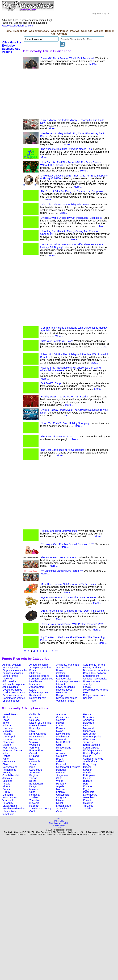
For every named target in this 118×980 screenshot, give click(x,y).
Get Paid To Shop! (51, 383)
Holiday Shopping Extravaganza (59, 531)
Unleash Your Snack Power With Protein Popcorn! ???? (72, 624)
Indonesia (89, 792)
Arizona (34, 717)
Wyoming (35, 745)
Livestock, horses (12, 690)
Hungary (61, 784)
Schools (88, 698)
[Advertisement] (50, 94)
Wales (60, 781)
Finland (60, 773)
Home (8, 31)
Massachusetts (38, 725)
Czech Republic (11, 775)
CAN (32, 811)
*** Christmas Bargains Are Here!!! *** (62, 571)
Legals (87, 687)
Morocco (61, 789)
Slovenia (34, 803)
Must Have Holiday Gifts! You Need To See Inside (69, 584)
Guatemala (62, 795)
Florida (87, 714)
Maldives (88, 803)
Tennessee (89, 742)
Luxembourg (90, 795)
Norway (7, 773)
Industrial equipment (14, 684)
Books (60, 670)
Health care (36, 681)
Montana (7, 739)
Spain (33, 764)
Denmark (61, 764)
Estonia (60, 792)
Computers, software (95, 673)
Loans (33, 690)
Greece (87, 767)
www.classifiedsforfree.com (18, 26)
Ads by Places (60, 31)
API (59, 827)
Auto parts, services (41, 668)
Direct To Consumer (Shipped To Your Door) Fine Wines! (73, 611)
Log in (106, 14)
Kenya (33, 786)
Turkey (6, 792)
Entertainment (91, 676)
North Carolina (38, 734)
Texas (6, 720)
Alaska (6, 717)
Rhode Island (64, 748)
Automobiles (63, 668)
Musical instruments (14, 692)
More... (93, 64)
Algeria (60, 786)
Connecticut (63, 717)
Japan (6, 759)
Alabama (61, 714)
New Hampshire (92, 737)
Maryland (88, 728)
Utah (59, 745)
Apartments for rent (94, 665)
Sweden (88, 770)
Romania (34, 795)
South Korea (9, 797)
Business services (13, 673)
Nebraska (35, 739)
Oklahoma (8, 742)
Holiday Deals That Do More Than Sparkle (65, 397)
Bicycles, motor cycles (15, 670)
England (34, 756)
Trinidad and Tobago (41, 809)
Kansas (60, 728)
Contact (62, 34)
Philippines (89, 775)
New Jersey (90, 734)
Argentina (35, 773)
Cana (59, 811)
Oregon (7, 745)
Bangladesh (36, 784)
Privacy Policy (59, 825)
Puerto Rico (36, 750)
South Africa (90, 761)
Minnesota (89, 731)
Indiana (7, 725)
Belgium (34, 775)
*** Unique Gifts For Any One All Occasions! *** (67, 544)
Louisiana (8, 728)
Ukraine (61, 800)
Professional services (14, 695)
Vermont (34, 748)
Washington (63, 737)
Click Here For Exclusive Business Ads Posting (12, 47)
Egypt (86, 789)
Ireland (60, 761)
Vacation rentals (65, 701)
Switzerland (36, 770)
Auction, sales (10, 668)
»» (57, 651)
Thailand (34, 797)
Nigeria (6, 786)
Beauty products (92, 668)
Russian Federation (13, 809)
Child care (35, 673)
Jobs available (10, 687)
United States (10, 714)
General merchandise (95, 679)
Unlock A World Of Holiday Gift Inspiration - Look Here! (72, 218)
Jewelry (87, 684)
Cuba (32, 792)
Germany (61, 756)
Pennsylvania (37, 737)
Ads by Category (39, 31)
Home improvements (68, 681)
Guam (60, 750)
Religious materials (94, 695)
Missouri (61, 739)
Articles (99, 31)
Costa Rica (9, 761)
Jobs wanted (36, 687)
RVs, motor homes (67, 698)
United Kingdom (92, 753)
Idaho (59, 725)
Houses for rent (92, 681)
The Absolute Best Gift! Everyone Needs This (66, 149)
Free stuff (8, 679)
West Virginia (10, 748)
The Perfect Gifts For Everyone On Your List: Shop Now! (73, 191)
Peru (86, 784)
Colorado (34, 720)
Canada (34, 753)
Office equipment (39, 692)
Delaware (88, 723)
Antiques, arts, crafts (68, 665)
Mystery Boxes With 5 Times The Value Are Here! (69, 597)
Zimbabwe (35, 800)
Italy (32, 759)
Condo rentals (10, 676)
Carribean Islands (93, 759)
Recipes (61, 695)
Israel (32, 767)
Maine (60, 731)
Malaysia (34, 789)
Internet (61, 684)
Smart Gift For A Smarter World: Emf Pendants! (67, 58)
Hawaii (60, 723)
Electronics (62, 676)
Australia (61, 753)
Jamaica (7, 778)
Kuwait (87, 800)
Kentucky (35, 728)
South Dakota (91, 748)
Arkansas (88, 720)
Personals (62, 692)
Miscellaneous (64, 690)
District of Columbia (40, 723)
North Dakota (64, 742)
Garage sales (64, 679)
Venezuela (8, 800)
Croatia (7, 789)
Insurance (35, 684)
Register (97, 14)
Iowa (86, 725)
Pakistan (34, 806)
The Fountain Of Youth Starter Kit (60, 557)
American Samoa (12, 750)
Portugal (61, 770)
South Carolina (92, 745)
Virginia (34, 742)
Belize (33, 781)
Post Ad (75, 31)
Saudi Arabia (10, 806)
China (6, 764)
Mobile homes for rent (95, 690)
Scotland (7, 781)
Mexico (87, 756)
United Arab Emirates (68, 767)
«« (25, 651)
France (6, 756)
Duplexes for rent (39, 676)
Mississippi (9, 737)
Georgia (61, 720)
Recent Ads (20, 31)
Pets (86, 692)
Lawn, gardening (66, 687)
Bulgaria (88, 781)
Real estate (36, 695)
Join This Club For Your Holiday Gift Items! (65, 205)
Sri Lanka (62, 809)
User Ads (87, 31)
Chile (59, 778)
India (5, 753)
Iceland (87, 778)
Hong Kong (89, 764)
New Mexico (63, 734)
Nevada (7, 734)
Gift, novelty (9, 681)
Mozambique (64, 806)
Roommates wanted (14, 698)
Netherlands (9, 770)
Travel (33, 701)
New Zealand (10, 767)
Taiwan (33, 778)
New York (88, 717)
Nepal (60, 803)
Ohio (32, 731)
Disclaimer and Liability (59, 823)
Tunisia (87, 809)
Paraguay (8, 803)
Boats (33, 670)
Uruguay (61, 797)
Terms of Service (59, 821)
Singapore (62, 775)
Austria (87, 773)
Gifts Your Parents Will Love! (57, 341)
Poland (6, 784)
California (35, 714)
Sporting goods (11, 701)
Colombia (35, 761)
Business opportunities (96, 670)
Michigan (8, 731)
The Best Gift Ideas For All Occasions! (62, 450)
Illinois (6, 723)
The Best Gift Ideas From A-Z (57, 437)
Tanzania (88, 806)
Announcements (39, 665)
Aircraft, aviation (12, 665)
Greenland (89, 797)
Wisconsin (89, 739)
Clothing (61, 673)
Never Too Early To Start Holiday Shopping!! (66, 423)
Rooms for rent (38, 698)
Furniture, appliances (41, 679)
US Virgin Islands (93, 750)
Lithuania (8, 795)
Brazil (59, 759)
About (59, 818)
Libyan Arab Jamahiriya (9, 813)
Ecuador (88, 786)
